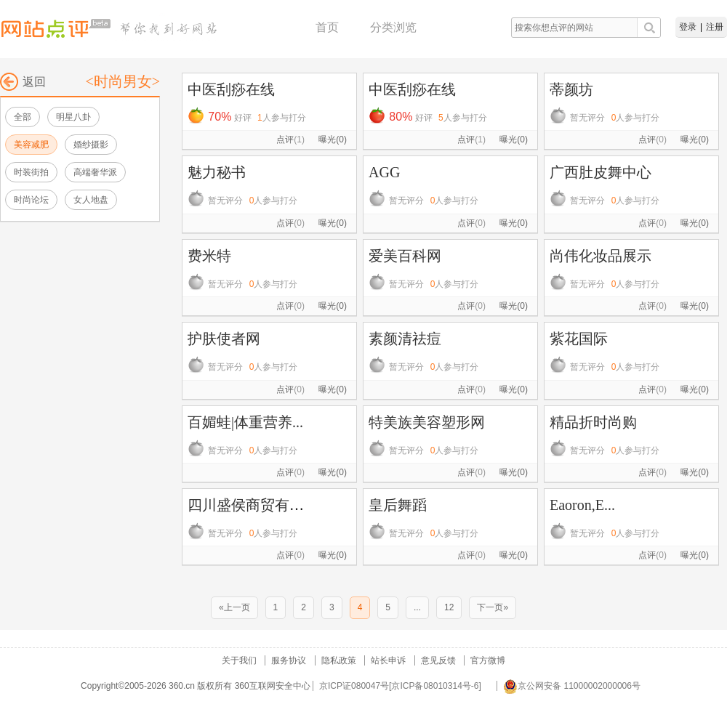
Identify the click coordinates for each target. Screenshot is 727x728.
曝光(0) (333, 139)
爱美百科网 (405, 256)
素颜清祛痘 (405, 339)
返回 (23, 82)
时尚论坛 (31, 200)
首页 (327, 27)
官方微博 (488, 660)
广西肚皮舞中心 (601, 172)
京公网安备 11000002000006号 (572, 686)
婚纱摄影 (91, 145)
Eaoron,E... (582, 505)
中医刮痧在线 (231, 89)
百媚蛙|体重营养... (245, 422)
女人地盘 (91, 200)
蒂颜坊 (571, 89)
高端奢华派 (95, 172)
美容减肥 (31, 145)
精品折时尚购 (593, 422)
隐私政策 (339, 660)
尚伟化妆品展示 (601, 256)
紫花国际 (579, 339)
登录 (688, 27)
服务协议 (289, 660)
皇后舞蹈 (398, 505)
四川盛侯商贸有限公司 (260, 505)
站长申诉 (388, 660)
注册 (715, 27)
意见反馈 (438, 660)
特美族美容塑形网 (427, 422)
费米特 (209, 256)
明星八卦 (73, 117)
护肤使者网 (224, 339)
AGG (384, 172)
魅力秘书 (217, 172)
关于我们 (239, 660)
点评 (290, 139)
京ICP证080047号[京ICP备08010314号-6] (400, 686)
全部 (23, 117)
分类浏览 (393, 27)
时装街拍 (31, 172)
